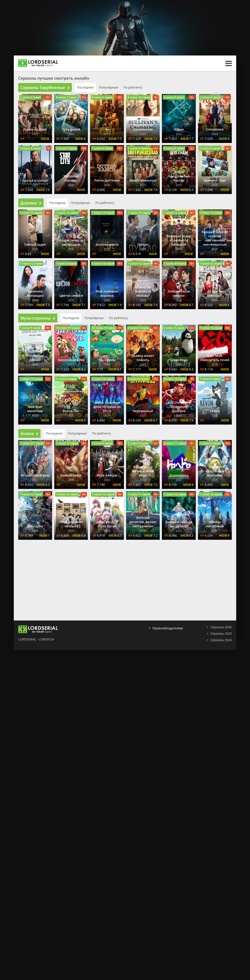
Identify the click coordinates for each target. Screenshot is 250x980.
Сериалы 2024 (221, 640)
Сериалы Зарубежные (45, 87)
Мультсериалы (38, 318)
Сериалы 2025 (221, 633)
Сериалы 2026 (221, 627)
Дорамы (31, 203)
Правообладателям (168, 628)
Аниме (29, 433)
